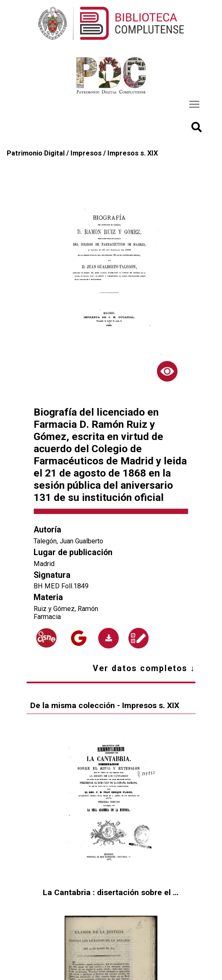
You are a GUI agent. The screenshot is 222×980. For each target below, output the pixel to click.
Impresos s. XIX (133, 153)
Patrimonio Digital (36, 153)
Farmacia (47, 617)
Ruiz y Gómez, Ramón (66, 609)
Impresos (86, 153)
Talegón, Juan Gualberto (68, 541)
